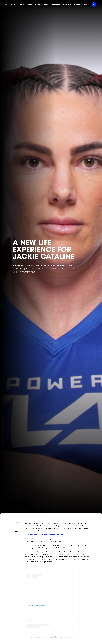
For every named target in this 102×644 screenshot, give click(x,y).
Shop (86, 5)
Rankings (56, 5)
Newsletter (67, 5)
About (6, 5)
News (30, 5)
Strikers (38, 5)
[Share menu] (94, 5)
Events (47, 5)
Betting (22, 5)
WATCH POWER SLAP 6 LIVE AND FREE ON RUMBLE (45, 535)
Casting (77, 5)
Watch (14, 5)
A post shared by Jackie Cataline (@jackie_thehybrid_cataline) (52, 637)
